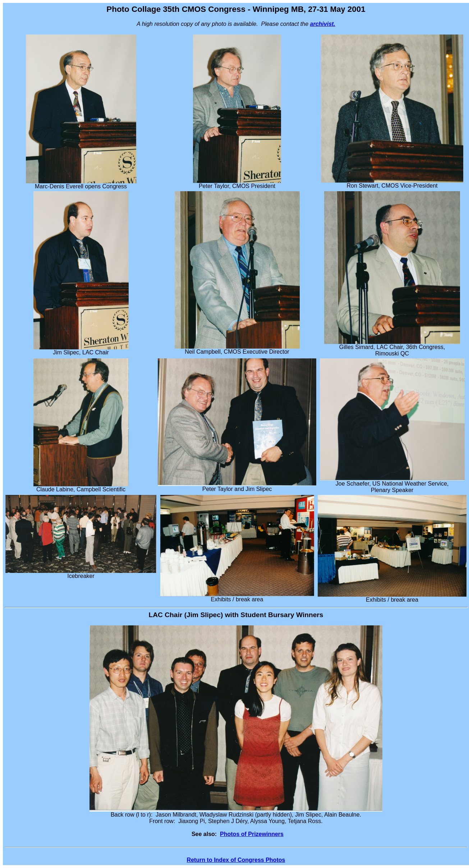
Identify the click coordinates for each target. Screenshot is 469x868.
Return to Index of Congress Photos (236, 860)
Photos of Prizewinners (252, 834)
